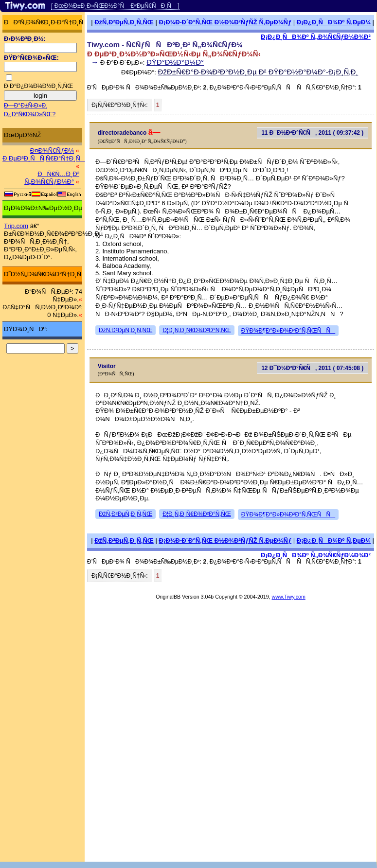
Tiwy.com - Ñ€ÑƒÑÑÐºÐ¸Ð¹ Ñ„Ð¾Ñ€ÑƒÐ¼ (165, 44)
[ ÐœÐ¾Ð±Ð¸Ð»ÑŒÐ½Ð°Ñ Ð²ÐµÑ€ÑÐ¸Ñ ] (115, 6)
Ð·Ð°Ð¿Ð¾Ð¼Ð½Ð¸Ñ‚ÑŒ (38, 86)
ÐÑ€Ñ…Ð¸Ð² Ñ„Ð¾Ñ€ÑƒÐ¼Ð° (52, 178)
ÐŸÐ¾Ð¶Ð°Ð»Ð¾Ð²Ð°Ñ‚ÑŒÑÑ (288, 331)
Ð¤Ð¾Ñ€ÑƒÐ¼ (52, 151)
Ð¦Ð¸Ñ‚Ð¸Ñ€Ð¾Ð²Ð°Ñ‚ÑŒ (197, 330)
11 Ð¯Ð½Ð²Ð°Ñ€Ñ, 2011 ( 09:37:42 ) (312, 133)
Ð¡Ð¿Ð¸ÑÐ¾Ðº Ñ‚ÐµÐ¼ (334, 22)
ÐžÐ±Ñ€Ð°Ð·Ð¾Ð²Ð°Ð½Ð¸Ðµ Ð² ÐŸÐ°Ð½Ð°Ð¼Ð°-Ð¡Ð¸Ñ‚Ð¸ (258, 72)
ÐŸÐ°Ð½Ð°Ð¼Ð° (175, 62)
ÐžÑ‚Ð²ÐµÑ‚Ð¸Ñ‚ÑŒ (124, 22)
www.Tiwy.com (289, 597)
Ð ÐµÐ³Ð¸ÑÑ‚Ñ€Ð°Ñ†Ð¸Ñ (44, 158)
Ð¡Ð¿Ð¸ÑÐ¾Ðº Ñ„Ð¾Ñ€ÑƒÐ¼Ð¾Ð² (316, 37)
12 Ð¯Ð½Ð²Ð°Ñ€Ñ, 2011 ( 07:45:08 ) (312, 368)
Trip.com (16, 226)
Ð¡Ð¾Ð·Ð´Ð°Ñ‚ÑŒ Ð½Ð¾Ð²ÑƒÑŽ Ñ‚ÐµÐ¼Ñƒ (225, 22)
